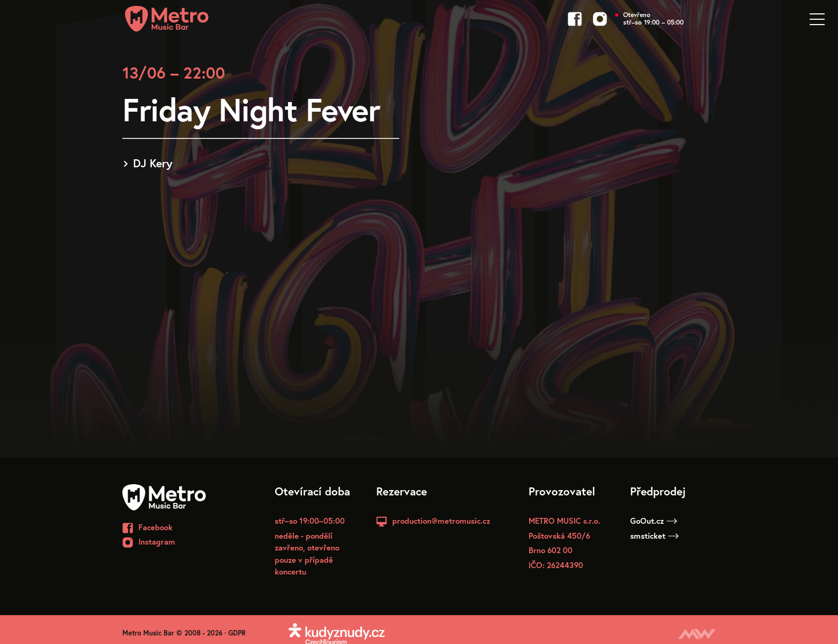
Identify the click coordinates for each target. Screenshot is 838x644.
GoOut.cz (654, 521)
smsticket (654, 536)
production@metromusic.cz (441, 521)
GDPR (237, 633)
